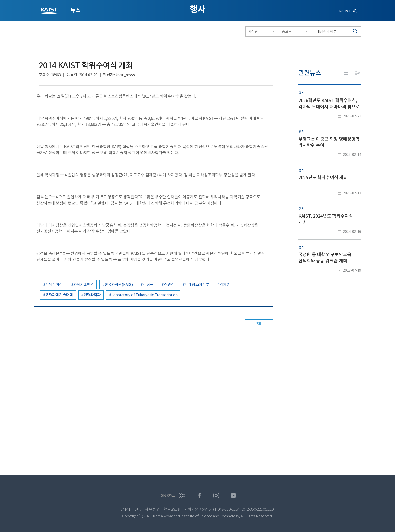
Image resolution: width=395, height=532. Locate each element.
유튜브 (233, 496)
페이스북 (199, 496)
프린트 (346, 73)
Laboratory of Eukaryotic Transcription (144, 295)
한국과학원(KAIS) (119, 285)
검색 (355, 31)
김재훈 (225, 285)
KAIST (50, 11)
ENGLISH (344, 11)
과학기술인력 (84, 285)
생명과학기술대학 (59, 295)
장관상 (169, 285)
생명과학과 (92, 295)
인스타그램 (216, 496)
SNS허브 (168, 496)
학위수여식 (54, 285)
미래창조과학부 (197, 285)
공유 (357, 73)
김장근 (148, 285)
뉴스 (75, 10)
